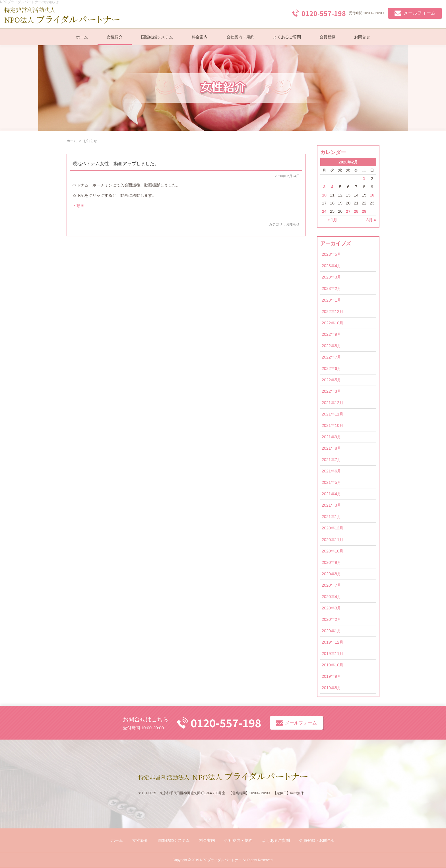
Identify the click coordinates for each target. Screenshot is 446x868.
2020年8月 (331, 574)
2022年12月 (333, 312)
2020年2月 (331, 619)
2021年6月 (331, 471)
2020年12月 (333, 528)
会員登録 (327, 37)
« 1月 (332, 220)
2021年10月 (333, 425)
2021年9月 (331, 437)
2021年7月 (331, 460)
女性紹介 (115, 37)
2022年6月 (331, 369)
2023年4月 (331, 266)
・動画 (79, 206)
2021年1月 (331, 517)
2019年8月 (331, 688)
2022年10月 (333, 323)
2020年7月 (331, 585)
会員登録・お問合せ (317, 840)
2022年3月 (331, 391)
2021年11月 (333, 414)
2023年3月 (331, 277)
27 (348, 211)
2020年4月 (331, 597)
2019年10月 (333, 665)
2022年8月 (331, 346)
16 (372, 195)
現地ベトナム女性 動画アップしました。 (116, 164)
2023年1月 (331, 300)
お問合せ (362, 37)
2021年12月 (333, 403)
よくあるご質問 (287, 37)
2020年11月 (333, 540)
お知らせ (293, 224)
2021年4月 (331, 494)
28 (356, 211)
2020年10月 (333, 551)
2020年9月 (331, 562)
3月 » (371, 220)
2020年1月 (331, 631)
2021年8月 (331, 448)
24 (324, 211)
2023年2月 (331, 288)
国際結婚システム (157, 37)
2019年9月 (331, 676)
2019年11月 (333, 654)
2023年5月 (331, 254)
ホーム (82, 37)
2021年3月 (331, 505)
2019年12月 (333, 642)
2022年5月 (331, 380)
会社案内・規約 (240, 37)
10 (324, 195)
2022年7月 (331, 357)
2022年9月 (331, 334)
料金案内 (200, 37)
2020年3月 (331, 608)
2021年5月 (331, 482)
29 (364, 211)
